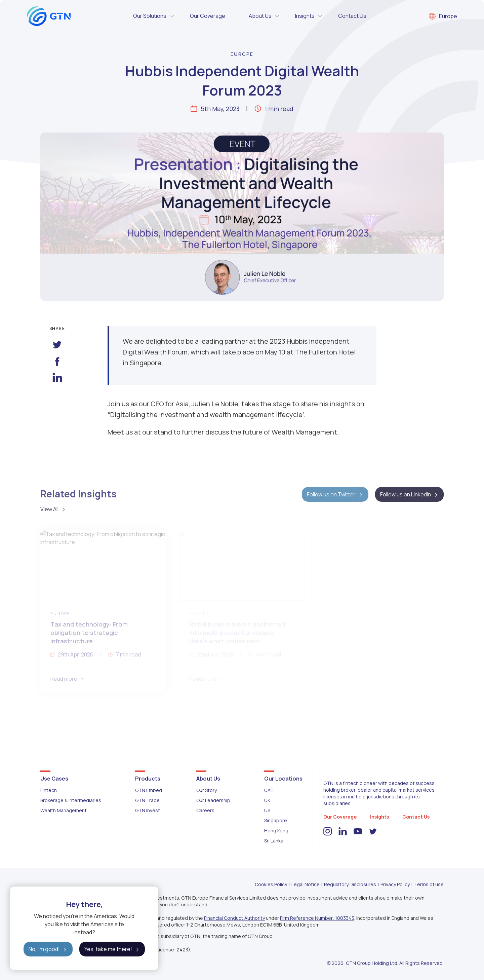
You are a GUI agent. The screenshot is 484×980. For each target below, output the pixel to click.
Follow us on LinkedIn (409, 494)
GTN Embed (149, 790)
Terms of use (429, 884)
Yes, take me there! (112, 949)
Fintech (49, 790)
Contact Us (352, 16)
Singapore (276, 820)
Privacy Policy (395, 884)
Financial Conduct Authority (234, 918)
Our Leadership (213, 800)
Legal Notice (306, 884)
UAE (269, 790)
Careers (205, 810)
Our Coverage (208, 16)
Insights (309, 16)
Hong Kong (276, 831)
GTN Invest (148, 810)
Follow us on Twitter (335, 494)
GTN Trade (147, 800)
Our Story (207, 790)
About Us (264, 16)
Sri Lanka (274, 841)
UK (267, 800)
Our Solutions (154, 16)
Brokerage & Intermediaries (71, 800)
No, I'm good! (48, 949)
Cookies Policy (271, 884)
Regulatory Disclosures (350, 884)
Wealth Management (64, 810)
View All (53, 509)
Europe (443, 16)
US (267, 810)
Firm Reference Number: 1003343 (317, 918)
